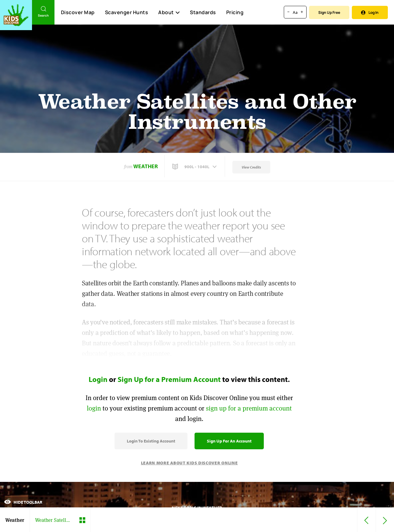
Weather (146, 166)
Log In (370, 12)
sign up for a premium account (249, 408)
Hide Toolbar (23, 502)
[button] (195, 167)
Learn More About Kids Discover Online (189, 463)
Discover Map (78, 12)
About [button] (169, 12)
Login (98, 379)
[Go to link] (16, 15)
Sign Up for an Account (229, 441)
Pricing (235, 12)
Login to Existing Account (151, 441)
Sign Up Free (329, 12)
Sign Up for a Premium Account (169, 379)
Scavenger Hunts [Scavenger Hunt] (126, 13)
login (94, 408)
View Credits (251, 167)
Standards (203, 12)
